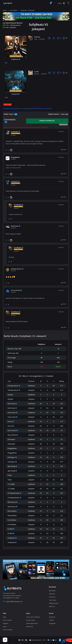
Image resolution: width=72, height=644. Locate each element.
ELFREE (10, 529)
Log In (5, 626)
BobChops (15, 226)
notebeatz (14, 132)
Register (6, 623)
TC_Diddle (11, 484)
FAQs (5, 617)
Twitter (51, 620)
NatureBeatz (12, 511)
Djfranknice (12, 502)
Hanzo (10, 421)
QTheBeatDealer (14, 493)
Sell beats (52, 594)
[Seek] (35, 640)
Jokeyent (13, 27)
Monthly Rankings (10, 108)
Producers (52, 597)
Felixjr (10, 475)
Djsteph (10, 395)
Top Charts (53, 600)
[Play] (23, 640)
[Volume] (53, 640)
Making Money (54, 603)
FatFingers (11, 457)
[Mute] (48, 640)
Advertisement (63, 124)
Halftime (37, 37)
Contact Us (29, 626)
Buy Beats (52, 591)
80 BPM (43, 74)
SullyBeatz (16, 59)
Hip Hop (37, 74)
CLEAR (36, 72)
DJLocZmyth (15, 290)
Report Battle (8, 105)
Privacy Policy (30, 620)
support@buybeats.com (13, 601)
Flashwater (11, 439)
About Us (52, 606)
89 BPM (41, 39)
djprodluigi (11, 466)
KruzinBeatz (12, 520)
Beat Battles (14, 10)
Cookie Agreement (32, 623)
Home (5, 10)
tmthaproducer (15, 25)
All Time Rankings (24, 108)
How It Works (7, 620)
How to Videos (8, 630)
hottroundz (12, 413)
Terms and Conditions (33, 617)
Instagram (52, 623)
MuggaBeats (15, 157)
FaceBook (52, 617)
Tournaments (47, 108)
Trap (36, 39)
